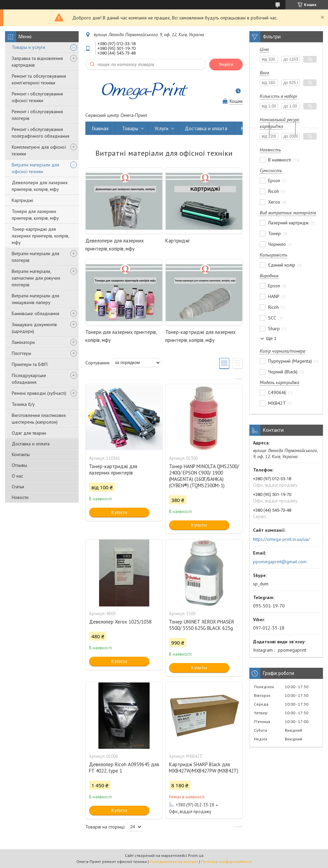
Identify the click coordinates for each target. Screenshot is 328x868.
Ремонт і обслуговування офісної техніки (37, 97)
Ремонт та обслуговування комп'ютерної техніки (39, 79)
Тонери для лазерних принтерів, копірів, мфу (35, 215)
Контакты (21, 454)
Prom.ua (196, 855)
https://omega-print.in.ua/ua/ (281, 539)
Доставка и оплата (31, 444)
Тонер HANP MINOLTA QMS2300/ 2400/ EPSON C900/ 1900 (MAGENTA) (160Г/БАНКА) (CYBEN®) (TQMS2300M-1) (204, 476)
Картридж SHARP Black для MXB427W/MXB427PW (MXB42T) (204, 768)
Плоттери (21, 353)
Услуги (161, 128)
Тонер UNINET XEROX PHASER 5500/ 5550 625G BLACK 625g (202, 625)
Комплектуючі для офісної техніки (39, 150)
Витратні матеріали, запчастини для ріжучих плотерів (36, 278)
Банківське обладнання (35, 313)
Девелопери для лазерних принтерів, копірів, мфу (40, 186)
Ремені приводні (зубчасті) (39, 393)
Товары (130, 128)
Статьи (18, 487)
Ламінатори (23, 342)
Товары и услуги (28, 47)
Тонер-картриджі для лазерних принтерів (113, 469)
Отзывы (19, 465)
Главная (100, 128)
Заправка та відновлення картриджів (37, 62)
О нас (17, 476)
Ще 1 (271, 338)
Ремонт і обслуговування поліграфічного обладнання (40, 133)
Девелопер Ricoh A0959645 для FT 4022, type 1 (124, 768)
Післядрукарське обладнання (29, 379)
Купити (119, 512)
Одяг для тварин (29, 433)
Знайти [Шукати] (226, 64)
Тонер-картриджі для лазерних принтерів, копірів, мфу (40, 236)
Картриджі (22, 200)
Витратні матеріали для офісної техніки (35, 168)
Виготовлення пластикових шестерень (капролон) (39, 419)
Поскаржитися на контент (174, 861)
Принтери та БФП (30, 364)
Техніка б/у (23, 404)
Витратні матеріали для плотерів (35, 257)
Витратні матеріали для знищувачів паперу (35, 299)
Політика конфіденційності (227, 861)
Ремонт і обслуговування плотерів (37, 115)
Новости (20, 497)
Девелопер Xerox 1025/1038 (120, 622)
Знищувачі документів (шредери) (34, 328)
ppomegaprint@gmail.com (280, 562)
